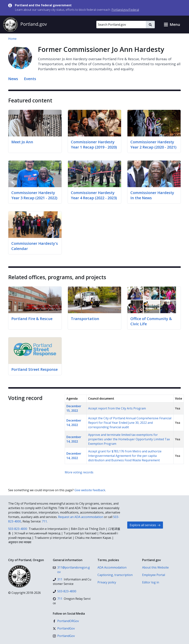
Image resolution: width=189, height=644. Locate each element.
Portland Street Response (35, 369)
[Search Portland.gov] (121, 25)
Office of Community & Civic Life (151, 321)
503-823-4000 (18, 529)
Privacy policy (107, 582)
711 (44, 521)
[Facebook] (66, 621)
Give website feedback (90, 490)
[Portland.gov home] (25, 25)
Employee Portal (154, 575)
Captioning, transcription (115, 575)
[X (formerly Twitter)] (64, 628)
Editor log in (151, 582)
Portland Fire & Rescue (32, 319)
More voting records (79, 472)
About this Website (155, 567)
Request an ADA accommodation (81, 517)
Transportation (85, 319)
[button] (172, 25)
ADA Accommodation (112, 567)
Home (12, 39)
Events (30, 79)
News (13, 79)
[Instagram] (64, 636)
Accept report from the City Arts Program (117, 408)
